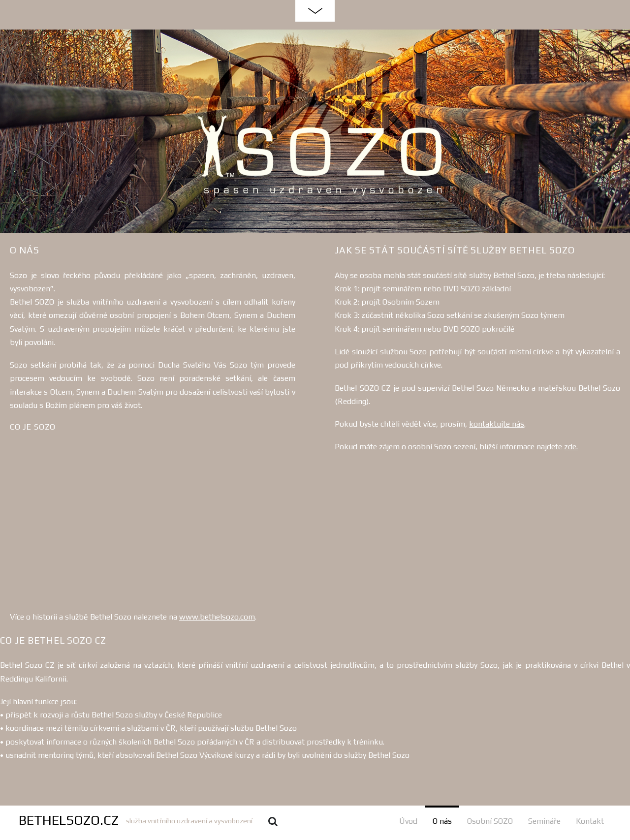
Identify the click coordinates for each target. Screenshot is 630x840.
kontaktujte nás (497, 424)
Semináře (544, 821)
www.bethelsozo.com (217, 617)
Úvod (408, 821)
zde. (571, 447)
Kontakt (590, 821)
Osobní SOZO (490, 821)
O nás (442, 821)
